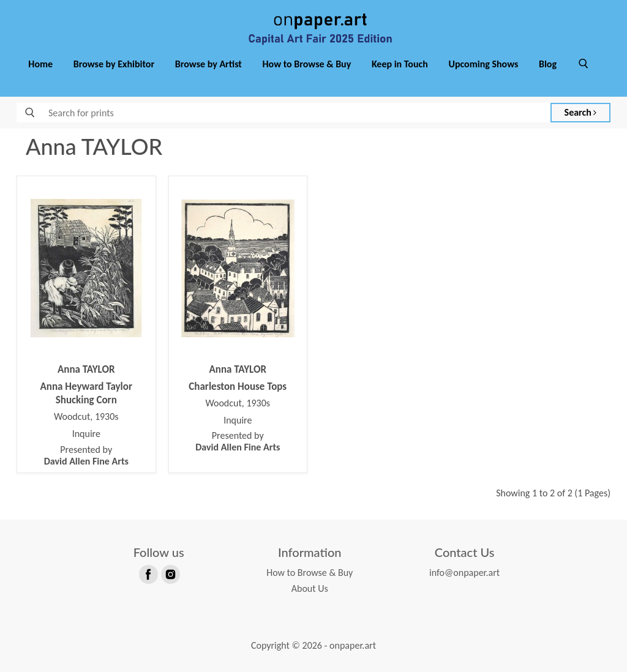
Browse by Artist (208, 64)
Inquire (86, 434)
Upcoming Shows (483, 64)
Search (581, 112)
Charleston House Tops (238, 386)
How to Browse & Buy (307, 64)
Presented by (86, 455)
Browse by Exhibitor (114, 64)
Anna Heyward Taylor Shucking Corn (86, 393)
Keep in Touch (400, 64)
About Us (310, 588)
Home (40, 64)
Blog (548, 64)
